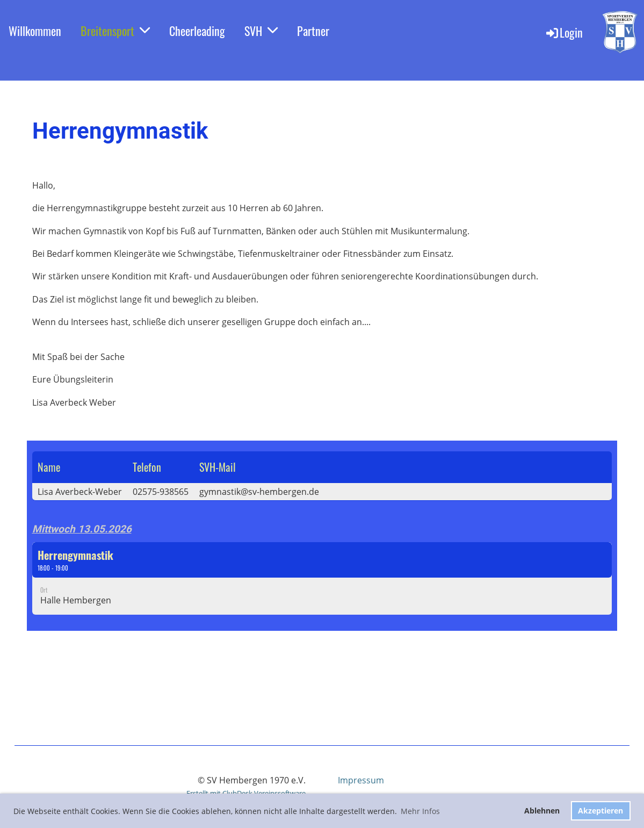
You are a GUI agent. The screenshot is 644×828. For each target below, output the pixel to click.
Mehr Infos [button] (420, 811)
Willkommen (35, 31)
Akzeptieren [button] (600, 811)
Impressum (361, 780)
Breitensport (115, 31)
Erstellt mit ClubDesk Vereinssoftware (246, 793)
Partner (313, 31)
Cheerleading (197, 31)
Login (564, 32)
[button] (322, 578)
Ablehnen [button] (542, 811)
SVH (261, 31)
